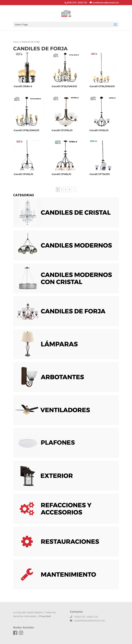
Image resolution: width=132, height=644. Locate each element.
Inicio (16, 42)
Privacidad (45, 616)
